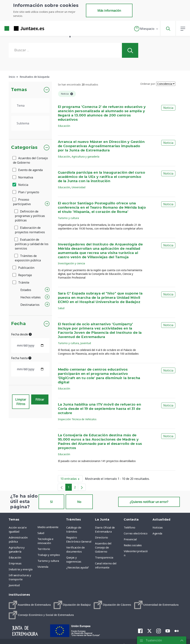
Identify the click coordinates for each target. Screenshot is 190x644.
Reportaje (22, 275)
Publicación (24, 268)
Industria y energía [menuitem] (21, 569)
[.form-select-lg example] (30, 106)
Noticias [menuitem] (158, 527)
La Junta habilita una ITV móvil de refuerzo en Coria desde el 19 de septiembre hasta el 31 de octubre (100, 409)
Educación (64, 126)
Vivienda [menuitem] (43, 567)
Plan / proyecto (26, 192)
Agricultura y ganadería (85, 157)
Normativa (23, 177)
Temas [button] (19, 90)
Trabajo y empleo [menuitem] (49, 555)
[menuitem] (30, 605)
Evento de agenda (28, 170)
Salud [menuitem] (41, 533)
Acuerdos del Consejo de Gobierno (30, 160)
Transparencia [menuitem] (104, 557)
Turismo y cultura (68, 218)
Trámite (21, 282)
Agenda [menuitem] (157, 533)
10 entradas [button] (71, 479)
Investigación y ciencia (71, 263)
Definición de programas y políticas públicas (30, 216)
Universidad (78, 187)
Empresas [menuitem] (15, 563)
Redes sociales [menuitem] (133, 545)
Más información (109, 11)
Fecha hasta (21, 358)
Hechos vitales (31, 297)
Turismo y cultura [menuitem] (48, 561)
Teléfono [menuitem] (129, 527)
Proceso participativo (22, 202)
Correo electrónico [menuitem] (136, 533)
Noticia (21, 185)
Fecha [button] (18, 324)
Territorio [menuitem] (44, 549)
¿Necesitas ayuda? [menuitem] (78, 567)
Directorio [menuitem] (101, 537)
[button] (146, 29)
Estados (26, 290)
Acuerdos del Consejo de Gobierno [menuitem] (103, 547)
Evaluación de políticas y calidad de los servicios (32, 244)
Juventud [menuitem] (14, 585)
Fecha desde (21, 334)
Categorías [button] (24, 148)
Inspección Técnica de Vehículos (77, 419)
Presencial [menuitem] (130, 539)
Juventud (86, 343)
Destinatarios (30, 305)
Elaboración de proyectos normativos (30, 230)
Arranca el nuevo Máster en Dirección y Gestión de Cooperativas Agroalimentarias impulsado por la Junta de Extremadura (101, 146)
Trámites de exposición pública (28, 258)
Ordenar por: (148, 84)
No (79, 502)
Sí (51, 502)
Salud (61, 308)
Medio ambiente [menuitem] (48, 527)
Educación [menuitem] (15, 557)
